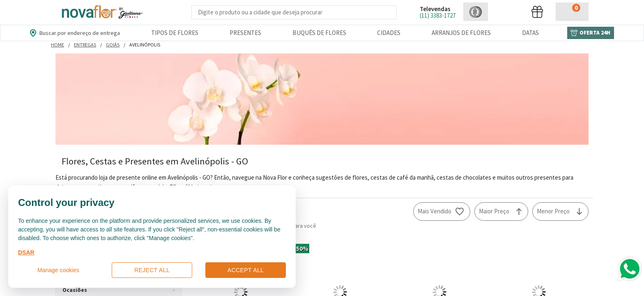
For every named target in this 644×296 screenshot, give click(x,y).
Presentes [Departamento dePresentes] (245, 33)
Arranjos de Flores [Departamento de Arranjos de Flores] (461, 33)
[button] (476, 12)
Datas (530, 33)
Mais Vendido (435, 211)
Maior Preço (494, 211)
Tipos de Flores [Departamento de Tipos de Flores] (175, 33)
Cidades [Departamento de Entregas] (389, 33)
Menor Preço (553, 211)
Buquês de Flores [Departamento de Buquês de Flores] (319, 33)
